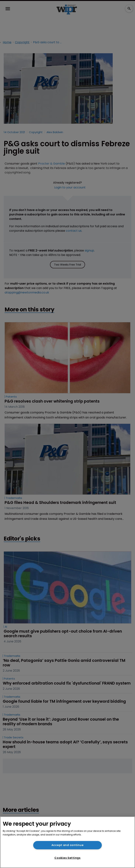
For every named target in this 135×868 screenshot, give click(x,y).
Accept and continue (68, 845)
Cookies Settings (67, 858)
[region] (67, 842)
